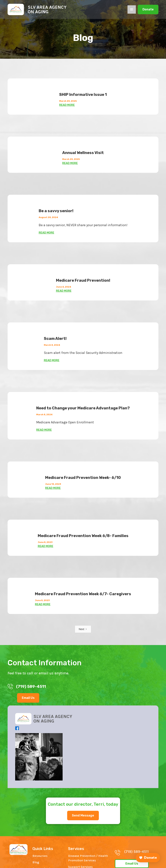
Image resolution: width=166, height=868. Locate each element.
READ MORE (67, 105)
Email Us (28, 698)
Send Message (83, 815)
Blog (36, 862)
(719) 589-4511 (136, 852)
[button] (132, 9)
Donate (148, 9)
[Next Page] (83, 629)
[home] (37, 9)
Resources (40, 856)
